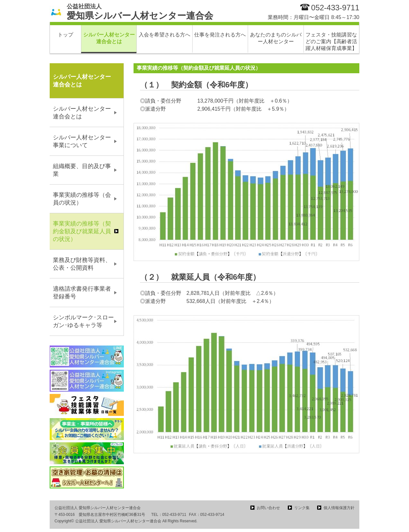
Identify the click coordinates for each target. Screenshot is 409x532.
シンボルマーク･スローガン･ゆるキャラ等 (83, 321)
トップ (65, 35)
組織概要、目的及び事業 (82, 170)
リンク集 (302, 508)
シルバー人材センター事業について (82, 141)
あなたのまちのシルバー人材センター (276, 38)
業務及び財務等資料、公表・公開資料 (82, 264)
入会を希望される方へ (165, 35)
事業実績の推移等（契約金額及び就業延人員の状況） (82, 231)
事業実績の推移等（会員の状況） (82, 199)
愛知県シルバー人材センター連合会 (140, 12)
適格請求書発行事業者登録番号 (82, 293)
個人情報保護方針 (339, 508)
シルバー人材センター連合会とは (109, 38)
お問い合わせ (268, 508)
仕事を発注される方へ (220, 35)
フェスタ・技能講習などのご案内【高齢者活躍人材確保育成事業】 (331, 41)
